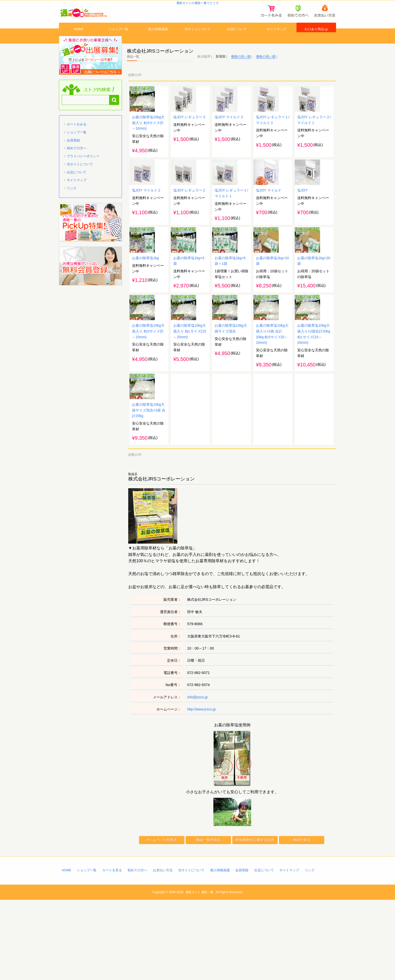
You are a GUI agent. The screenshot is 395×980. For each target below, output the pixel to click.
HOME (79, 36)
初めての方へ (77, 159)
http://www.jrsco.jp (202, 789)
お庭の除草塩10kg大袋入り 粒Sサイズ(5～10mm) (148, 147)
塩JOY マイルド (269, 229)
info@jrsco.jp (198, 777)
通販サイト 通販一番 (199, 972)
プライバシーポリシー (83, 167)
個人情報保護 (158, 36)
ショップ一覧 (118, 36)
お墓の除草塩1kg (145, 310)
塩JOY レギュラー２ (190, 229)
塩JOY (303, 229)
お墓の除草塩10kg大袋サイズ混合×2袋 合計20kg (149, 490)
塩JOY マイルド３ (229, 142)
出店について (237, 36)
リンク (72, 199)
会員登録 (73, 152)
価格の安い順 (241, 68)
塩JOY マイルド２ (147, 229)
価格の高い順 (266, 68)
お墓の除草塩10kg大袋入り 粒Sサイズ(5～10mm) (148, 397)
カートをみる (77, 136)
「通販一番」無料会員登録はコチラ (90, 277)
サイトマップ (277, 36)
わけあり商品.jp (316, 36)
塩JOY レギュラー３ (190, 142)
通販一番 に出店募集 (90, 67)
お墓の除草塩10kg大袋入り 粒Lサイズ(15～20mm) (190, 397)
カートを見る (112, 950)
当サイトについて (197, 36)
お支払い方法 (163, 950)
